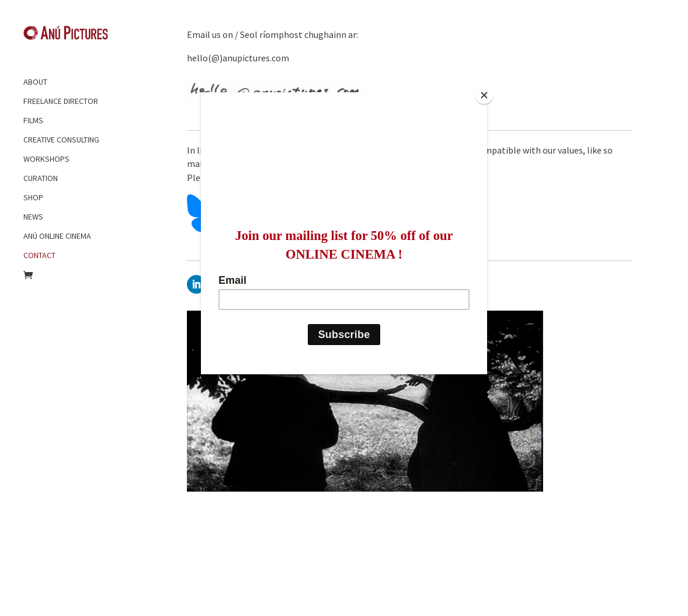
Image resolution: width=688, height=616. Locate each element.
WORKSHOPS (46, 159)
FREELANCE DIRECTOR (61, 101)
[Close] (484, 95)
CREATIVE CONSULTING (61, 140)
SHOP (33, 197)
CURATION (41, 178)
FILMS (33, 120)
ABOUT (35, 82)
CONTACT (39, 255)
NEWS (33, 217)
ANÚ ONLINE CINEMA (57, 236)
